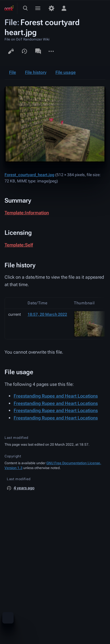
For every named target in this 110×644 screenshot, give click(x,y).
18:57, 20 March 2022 (47, 314)
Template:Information (27, 213)
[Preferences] (51, 8)
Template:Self (19, 245)
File (13, 72)
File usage (66, 72)
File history (36, 72)
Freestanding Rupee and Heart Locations (56, 396)
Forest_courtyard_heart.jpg (29, 175)
